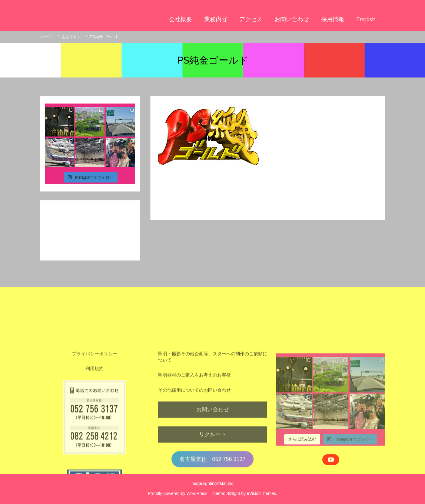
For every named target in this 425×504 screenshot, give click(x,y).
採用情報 (333, 19)
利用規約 (95, 425)
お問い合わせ (292, 19)
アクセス (251, 19)
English (366, 19)
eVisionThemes (261, 493)
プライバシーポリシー (95, 410)
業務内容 (216, 19)
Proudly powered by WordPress (178, 493)
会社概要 (181, 19)
